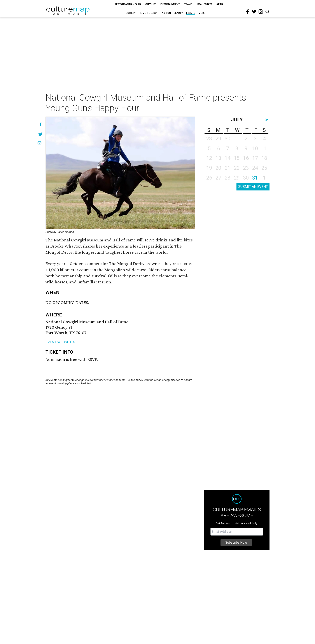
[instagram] (261, 12)
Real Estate (205, 4)
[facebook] (248, 12)
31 (255, 178)
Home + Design (148, 13)
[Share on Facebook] (41, 124)
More (202, 13)
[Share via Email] (39, 143)
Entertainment (170, 4)
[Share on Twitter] (41, 134)
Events (191, 13)
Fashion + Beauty (172, 13)
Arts (220, 4)
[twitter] (254, 12)
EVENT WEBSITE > (60, 342)
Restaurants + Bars (128, 4)
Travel (189, 4)
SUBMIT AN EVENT (253, 187)
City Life (151, 4)
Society (131, 13)
